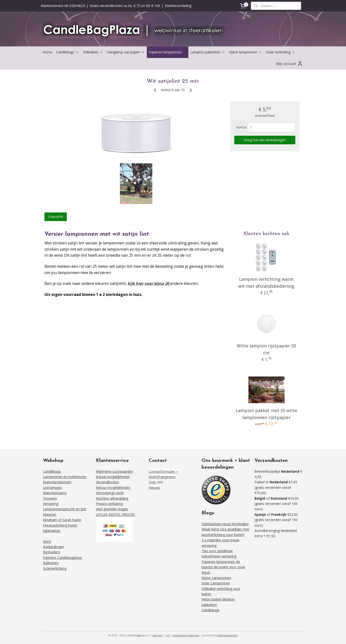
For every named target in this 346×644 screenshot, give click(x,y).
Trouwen (50, 498)
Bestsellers (52, 552)
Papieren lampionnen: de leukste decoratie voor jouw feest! (223, 567)
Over (153, 482)
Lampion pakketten (208, 52)
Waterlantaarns (55, 493)
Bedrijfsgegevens (162, 477)
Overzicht (56, 217)
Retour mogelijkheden (113, 488)
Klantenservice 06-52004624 (63, 6)
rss (168, 635)
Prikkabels (93, 52)
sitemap (158, 635)
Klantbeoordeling (178, 6)
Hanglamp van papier (126, 52)
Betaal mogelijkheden (113, 477)
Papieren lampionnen (168, 52)
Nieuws (154, 488)
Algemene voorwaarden (114, 471)
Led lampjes (53, 488)
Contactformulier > (163, 471)
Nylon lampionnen (246, 52)
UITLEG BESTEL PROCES (115, 514)
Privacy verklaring (109, 504)
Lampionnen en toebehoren (65, 477)
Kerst (47, 541)
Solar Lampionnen (216, 583)
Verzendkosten (107, 482)
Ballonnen (51, 563)
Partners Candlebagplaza (62, 558)
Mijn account (290, 64)
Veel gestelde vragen (112, 509)
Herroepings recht (110, 493)
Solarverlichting (55, 568)
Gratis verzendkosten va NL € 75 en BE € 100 (125, 6)
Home (48, 52)
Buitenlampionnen (57, 482)
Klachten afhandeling (112, 498)
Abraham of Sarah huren (62, 520)
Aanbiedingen (53, 547)
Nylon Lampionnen (216, 578)
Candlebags (68, 52)
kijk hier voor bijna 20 (148, 283)
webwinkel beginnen (186, 635)
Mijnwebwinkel (228, 635)
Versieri (49, 504)
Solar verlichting (281, 52)
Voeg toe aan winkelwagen (265, 140)
